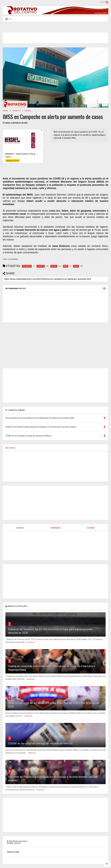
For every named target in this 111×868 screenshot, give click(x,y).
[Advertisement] (56, 345)
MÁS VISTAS (10, 448)
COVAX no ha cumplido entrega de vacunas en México (40, 743)
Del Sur (28, 111)
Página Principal (13, 852)
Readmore (31, 642)
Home (5, 111)
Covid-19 (16, 111)
